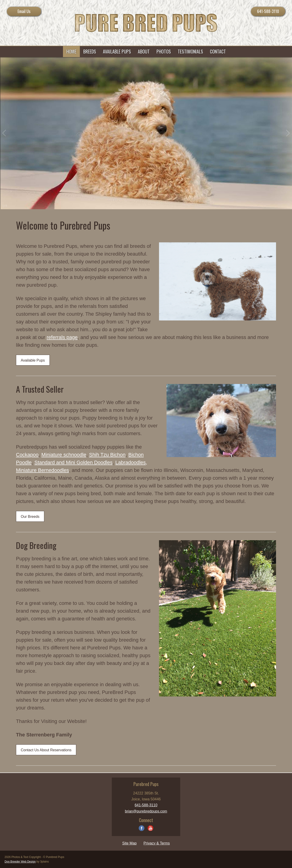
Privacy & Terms (157, 843)
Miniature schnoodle (64, 455)
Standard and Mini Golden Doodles (73, 462)
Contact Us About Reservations (46, 750)
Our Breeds (30, 517)
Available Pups (33, 360)
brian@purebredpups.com (146, 811)
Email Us (24, 11)
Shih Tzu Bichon (107, 455)
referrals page (62, 337)
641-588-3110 (268, 11)
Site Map (129, 843)
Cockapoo (27, 455)
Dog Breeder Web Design (20, 862)
